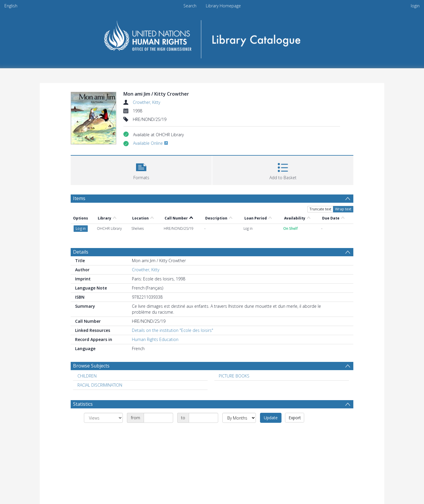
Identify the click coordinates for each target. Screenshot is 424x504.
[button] (141, 170)
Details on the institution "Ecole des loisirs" (173, 330)
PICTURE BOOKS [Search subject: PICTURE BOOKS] (234, 376)
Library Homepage (223, 6)
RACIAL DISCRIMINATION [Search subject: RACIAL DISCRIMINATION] (100, 385)
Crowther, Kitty (146, 102)
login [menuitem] (415, 6)
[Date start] (158, 418)
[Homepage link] (212, 37)
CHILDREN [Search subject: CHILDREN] (87, 376)
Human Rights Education (155, 339)
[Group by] (103, 418)
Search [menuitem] (190, 6)
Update (271, 418)
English (11, 6)
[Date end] (203, 418)
